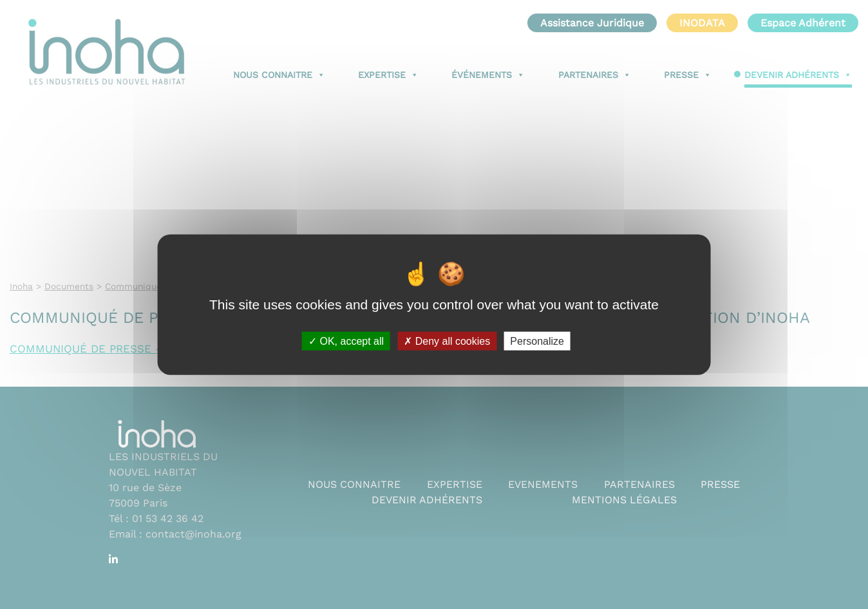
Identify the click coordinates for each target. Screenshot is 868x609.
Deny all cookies (447, 341)
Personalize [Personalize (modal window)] (537, 341)
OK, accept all (346, 341)
